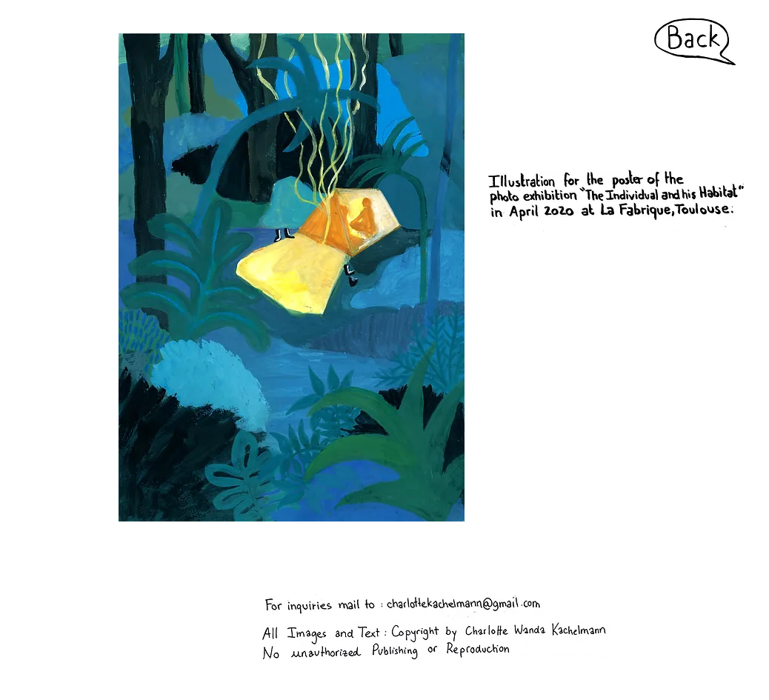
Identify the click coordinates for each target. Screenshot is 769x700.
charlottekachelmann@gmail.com (253, 556)
